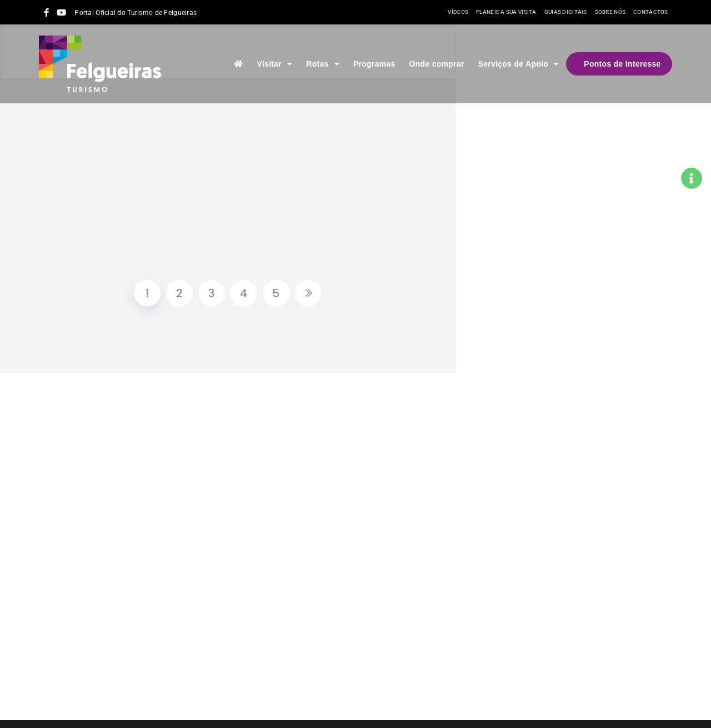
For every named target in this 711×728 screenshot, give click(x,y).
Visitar (275, 64)
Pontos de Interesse (622, 64)
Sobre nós (610, 12)
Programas (374, 64)
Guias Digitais (566, 12)
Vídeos (458, 12)
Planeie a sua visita (506, 12)
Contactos (651, 12)
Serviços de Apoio (519, 64)
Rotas (323, 64)
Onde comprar (437, 64)
